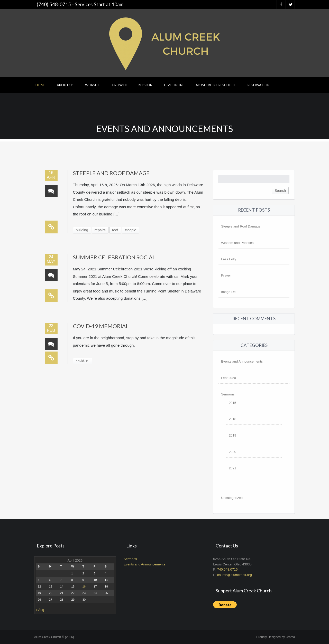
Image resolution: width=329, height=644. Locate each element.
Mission (145, 85)
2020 (232, 452)
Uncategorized (232, 498)
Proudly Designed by (276, 637)
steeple (130, 230)
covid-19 (83, 361)
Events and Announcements (242, 361)
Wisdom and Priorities (237, 243)
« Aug (40, 610)
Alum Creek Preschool (216, 85)
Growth (120, 85)
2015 (232, 403)
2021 (232, 468)
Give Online (174, 85)
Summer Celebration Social (114, 257)
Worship (93, 85)
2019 (232, 435)
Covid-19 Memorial (101, 326)
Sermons (228, 394)
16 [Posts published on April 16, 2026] (84, 586)
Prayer (226, 275)
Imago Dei (229, 292)
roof (115, 230)
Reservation (259, 85)
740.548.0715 (227, 569)
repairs (100, 230)
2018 (232, 419)
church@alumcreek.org (235, 575)
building (82, 230)
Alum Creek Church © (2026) (54, 637)
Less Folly (229, 259)
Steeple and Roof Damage (111, 173)
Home (40, 85)
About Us (65, 85)
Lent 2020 (229, 378)
